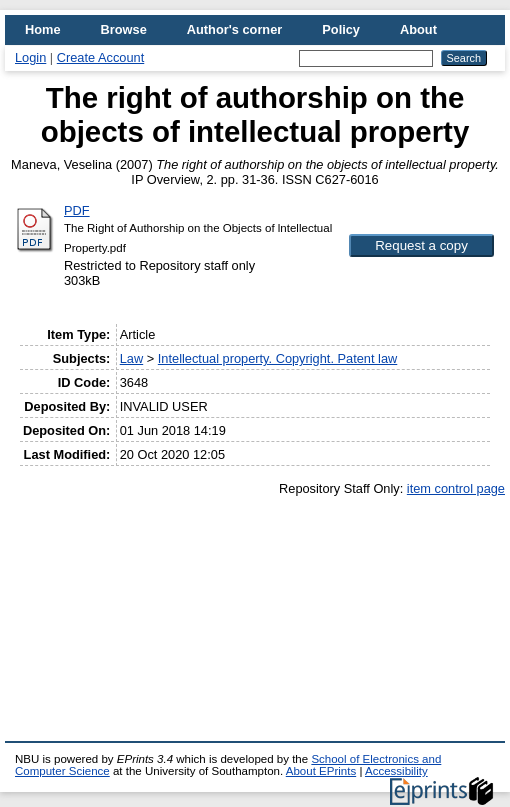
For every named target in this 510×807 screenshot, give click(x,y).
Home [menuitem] (43, 29)
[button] (421, 245)
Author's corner (234, 29)
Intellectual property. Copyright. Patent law (277, 358)
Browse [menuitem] (124, 29)
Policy (341, 29)
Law (131, 358)
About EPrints (321, 771)
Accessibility (396, 771)
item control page (456, 488)
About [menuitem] (418, 29)
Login (30, 57)
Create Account (101, 57)
